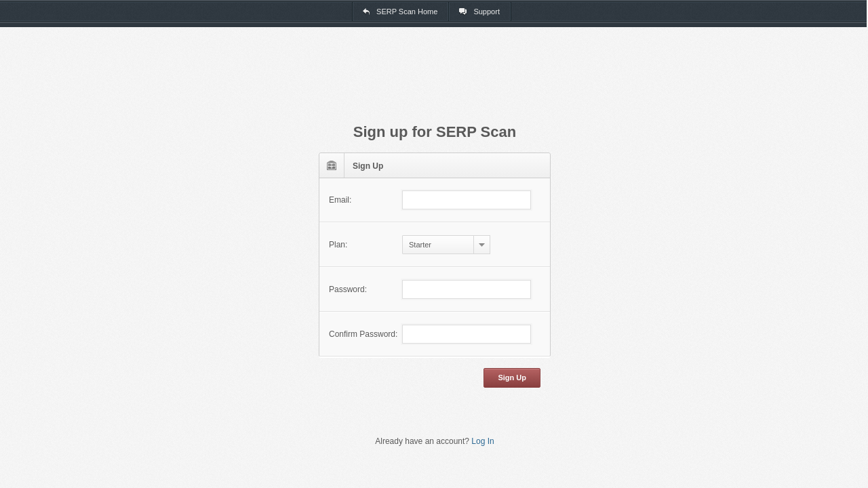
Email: (340, 200)
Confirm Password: (363, 334)
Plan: (338, 245)
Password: (348, 289)
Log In (482, 441)
